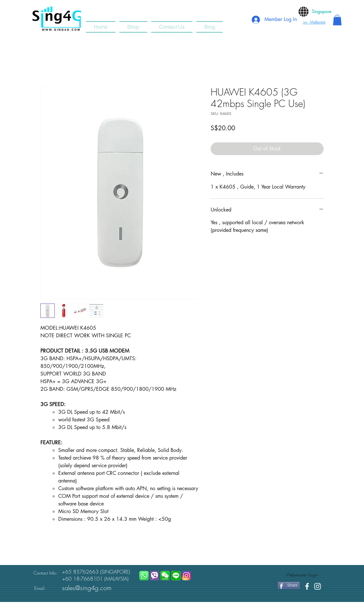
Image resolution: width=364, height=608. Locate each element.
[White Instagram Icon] (318, 586)
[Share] (289, 585)
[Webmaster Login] (302, 575)
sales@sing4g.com (87, 588)
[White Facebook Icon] (307, 586)
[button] (337, 20)
